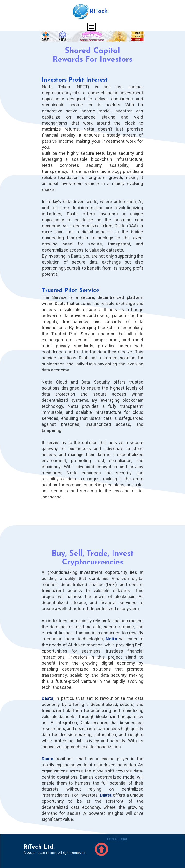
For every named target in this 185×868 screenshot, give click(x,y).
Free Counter (117, 839)
